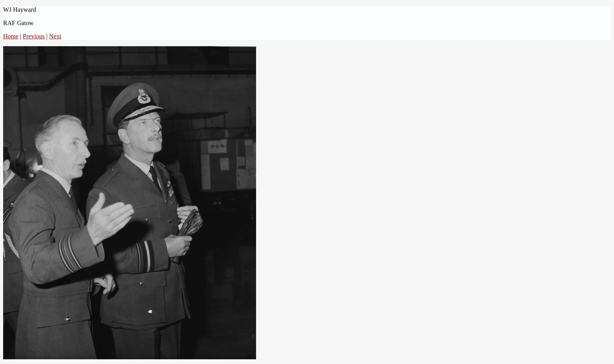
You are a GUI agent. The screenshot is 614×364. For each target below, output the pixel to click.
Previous (34, 36)
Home (11, 36)
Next (55, 36)
